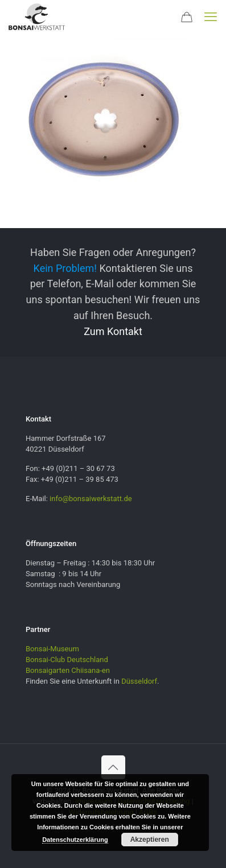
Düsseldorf (139, 681)
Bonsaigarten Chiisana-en (68, 670)
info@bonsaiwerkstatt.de (91, 499)
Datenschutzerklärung (75, 840)
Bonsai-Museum (52, 649)
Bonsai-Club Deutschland (67, 660)
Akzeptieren (150, 840)
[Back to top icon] (113, 767)
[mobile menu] (211, 17)
